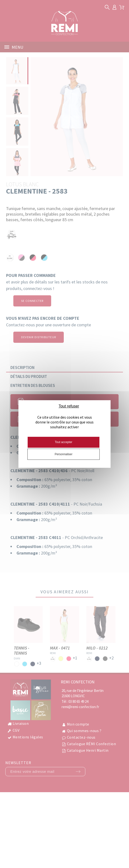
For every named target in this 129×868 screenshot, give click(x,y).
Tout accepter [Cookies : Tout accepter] (64, 442)
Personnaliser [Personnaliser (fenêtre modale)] (63, 454)
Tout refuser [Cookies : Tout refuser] (69, 406)
